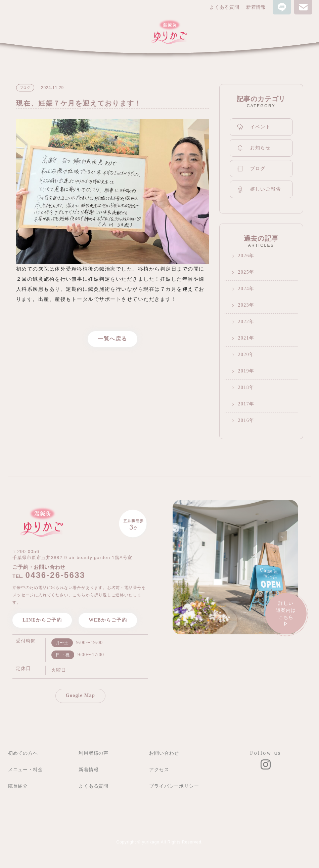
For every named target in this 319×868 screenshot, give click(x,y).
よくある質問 (224, 7)
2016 (244, 420)
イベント (254, 127)
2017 (244, 404)
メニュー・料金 (26, 770)
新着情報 (256, 7)
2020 (244, 354)
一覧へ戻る (112, 339)
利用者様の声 (94, 753)
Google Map (81, 695)
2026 (244, 256)
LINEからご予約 (42, 620)
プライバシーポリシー (174, 786)
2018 (244, 387)
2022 (244, 322)
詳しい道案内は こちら (286, 614)
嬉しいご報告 (259, 189)
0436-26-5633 (55, 575)
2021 (244, 338)
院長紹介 (18, 786)
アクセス (159, 770)
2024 (244, 289)
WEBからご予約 (108, 620)
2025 (244, 272)
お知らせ (254, 148)
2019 (244, 371)
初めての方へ (23, 753)
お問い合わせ (164, 753)
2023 (244, 305)
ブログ (251, 169)
